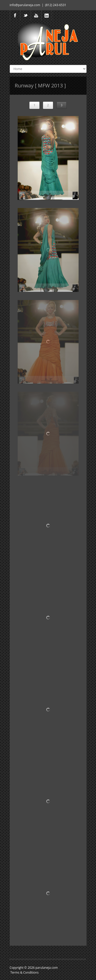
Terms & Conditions (25, 972)
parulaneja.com (47, 968)
